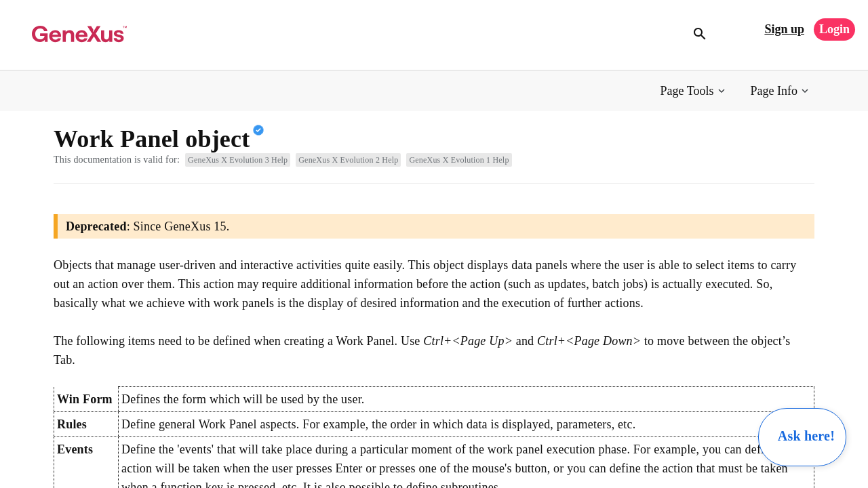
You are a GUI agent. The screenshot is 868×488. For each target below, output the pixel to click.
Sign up (784, 29)
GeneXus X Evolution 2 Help (348, 160)
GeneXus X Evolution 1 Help (459, 160)
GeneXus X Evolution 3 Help (238, 160)
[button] (694, 91)
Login (834, 29)
